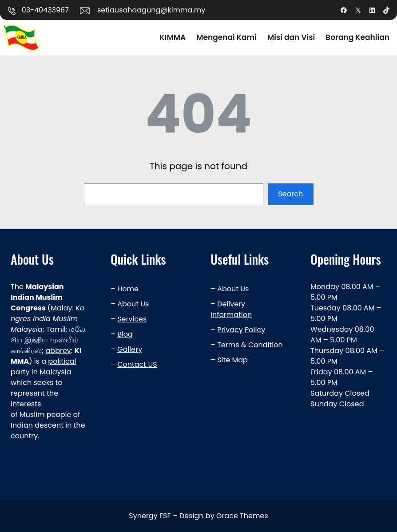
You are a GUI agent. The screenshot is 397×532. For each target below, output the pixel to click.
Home (128, 289)
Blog (125, 334)
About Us (133, 304)
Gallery (130, 349)
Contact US (137, 364)
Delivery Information (231, 309)
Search (290, 194)
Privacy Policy (241, 330)
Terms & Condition (250, 345)
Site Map (232, 360)
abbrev (58, 351)
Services (132, 319)
